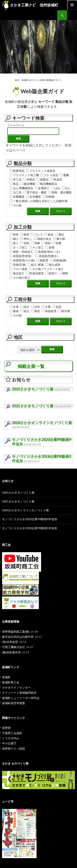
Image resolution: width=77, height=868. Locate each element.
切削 (25, 243)
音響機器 (17, 197)
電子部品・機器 (35, 192)
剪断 (36, 243)
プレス (37, 234)
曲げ (14, 239)
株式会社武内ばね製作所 (18, 637)
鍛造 (25, 234)
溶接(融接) (58, 260)
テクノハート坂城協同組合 (19, 693)
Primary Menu (72, 5)
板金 (49, 234)
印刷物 (48, 197)
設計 (25, 307)
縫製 (63, 273)
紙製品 (43, 179)
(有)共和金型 (10, 642)
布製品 (29, 179)
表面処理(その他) (22, 260)
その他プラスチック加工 (46, 269)
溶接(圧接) (18, 265)
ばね (56, 188)
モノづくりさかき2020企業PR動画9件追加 (42, 442)
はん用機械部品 (21, 188)
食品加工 (17, 273)
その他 (16, 205)
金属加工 (42, 188)
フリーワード (16, 125)
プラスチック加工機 (24, 175)
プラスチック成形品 (41, 171)
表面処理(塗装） (22, 256)
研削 (46, 243)
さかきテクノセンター (16, 687)
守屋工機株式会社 (14, 647)
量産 (14, 311)
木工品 (16, 179)
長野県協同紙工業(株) (16, 632)
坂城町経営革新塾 (14, 703)
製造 (36, 311)
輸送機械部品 (47, 184)
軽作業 (64, 311)
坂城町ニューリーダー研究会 (21, 698)
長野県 (6, 728)
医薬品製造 (35, 273)
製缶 (60, 234)
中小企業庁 (9, 743)
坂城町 (6, 677)
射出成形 (53, 265)
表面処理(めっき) (47, 252)
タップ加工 (18, 247)
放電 (50, 247)
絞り (14, 243)
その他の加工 (20, 278)
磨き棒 (59, 239)
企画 (14, 307)
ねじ (66, 188)
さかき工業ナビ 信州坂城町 (30, 5)
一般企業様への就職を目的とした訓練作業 (39, 201)
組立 (25, 311)
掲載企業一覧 (31, 366)
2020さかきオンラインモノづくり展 (42, 423)
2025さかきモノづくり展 (33, 389)
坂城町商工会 (11, 682)
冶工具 (16, 192)
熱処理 (42, 260)
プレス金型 (49, 175)
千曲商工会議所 (12, 733)
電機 (64, 175)
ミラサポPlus (11, 738)
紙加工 (51, 273)
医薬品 (56, 179)
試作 (36, 307)
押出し (26, 239)
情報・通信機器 (60, 192)
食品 (14, 184)
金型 (57, 307)
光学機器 (33, 197)
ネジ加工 (36, 247)
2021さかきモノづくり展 (33, 406)
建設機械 (28, 184)
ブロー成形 (18, 269)
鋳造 (14, 234)
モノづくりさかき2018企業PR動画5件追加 (42, 459)
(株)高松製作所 (11, 652)
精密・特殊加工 (21, 252)
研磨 (57, 243)
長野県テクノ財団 (14, 749)
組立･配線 (36, 265)
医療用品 (17, 171)
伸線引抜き (43, 239)
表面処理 (49, 311)
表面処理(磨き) (47, 256)
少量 (46, 307)
